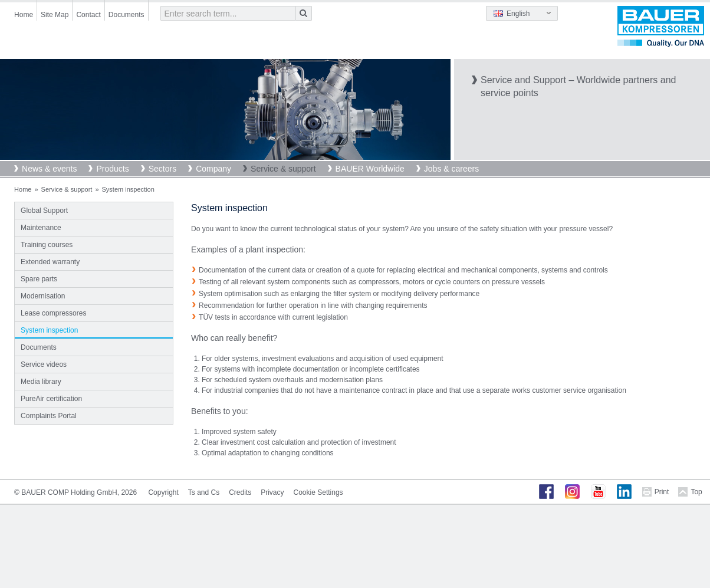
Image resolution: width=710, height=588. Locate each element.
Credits (240, 492)
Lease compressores (53, 313)
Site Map (55, 15)
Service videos (44, 364)
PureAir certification (51, 399)
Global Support (44, 211)
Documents (126, 15)
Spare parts (39, 279)
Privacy (272, 492)
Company (213, 169)
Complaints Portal (49, 416)
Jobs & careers (451, 169)
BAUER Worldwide (370, 169)
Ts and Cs (204, 492)
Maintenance (41, 228)
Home (24, 15)
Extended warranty (50, 262)
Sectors (162, 169)
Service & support (283, 169)
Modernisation (43, 296)
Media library (41, 382)
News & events (49, 169)
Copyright (163, 492)
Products (112, 169)
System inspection (49, 330)
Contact (88, 15)
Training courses (47, 245)
